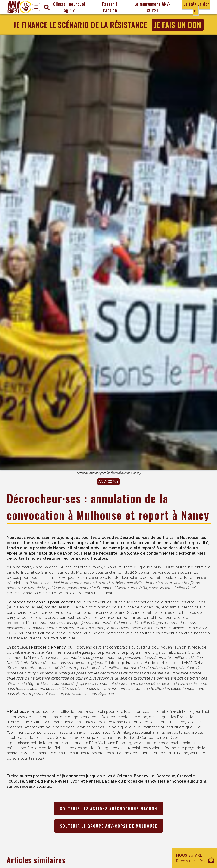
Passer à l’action (110, 7)
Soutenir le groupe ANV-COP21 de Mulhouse (109, 826)
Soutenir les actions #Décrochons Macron (109, 808)
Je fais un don (178, 25)
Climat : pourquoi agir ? (69, 7)
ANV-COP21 (108, 482)
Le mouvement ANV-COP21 (152, 7)
